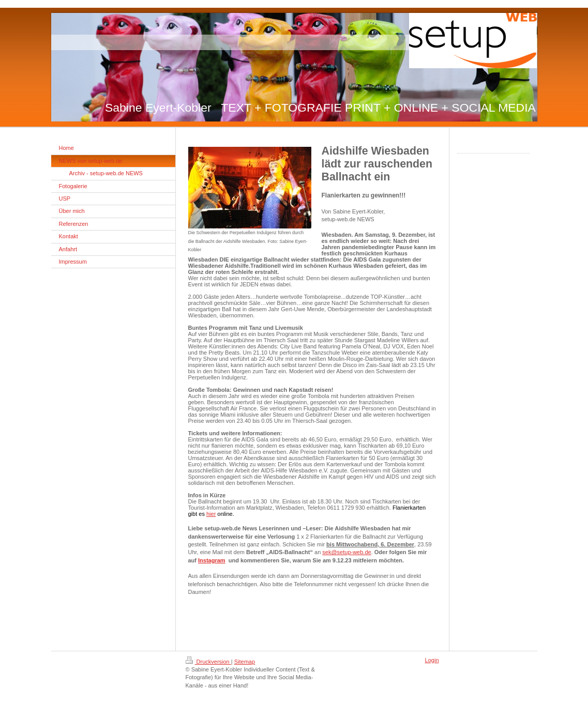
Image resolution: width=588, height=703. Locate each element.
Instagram (212, 560)
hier (211, 514)
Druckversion (208, 662)
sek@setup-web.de (346, 552)
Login (432, 660)
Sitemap (245, 662)
